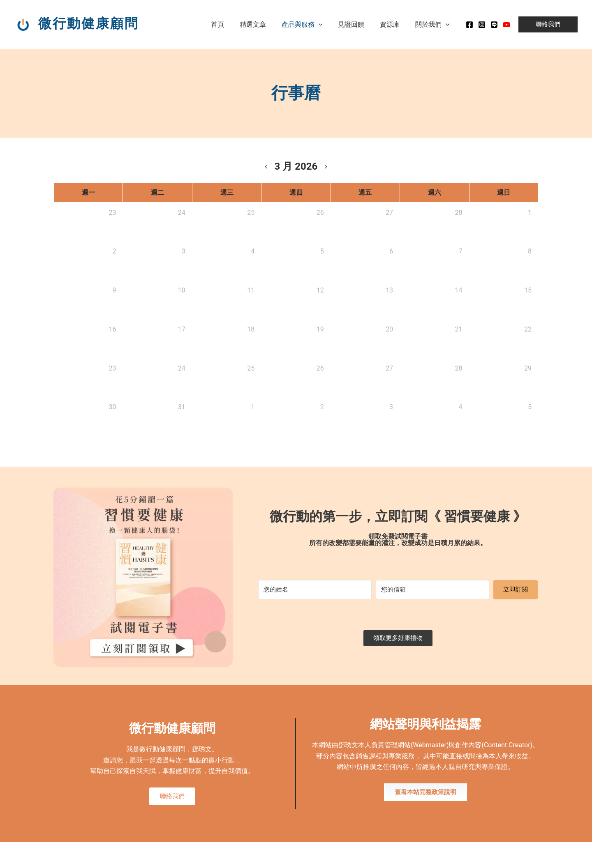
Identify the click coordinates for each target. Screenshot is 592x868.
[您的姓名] (315, 590)
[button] (548, 24)
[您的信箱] (432, 590)
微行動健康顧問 (89, 23)
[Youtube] (506, 25)
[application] (327, 24)
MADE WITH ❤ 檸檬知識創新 (508, 856)
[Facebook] (469, 25)
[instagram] (482, 25)
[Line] (494, 25)
